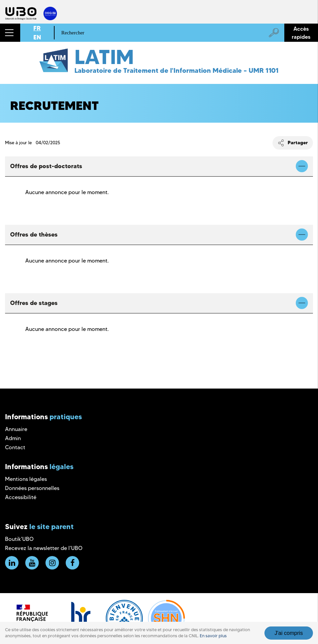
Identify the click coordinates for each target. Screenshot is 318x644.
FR (37, 28)
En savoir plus (213, 636)
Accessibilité (21, 497)
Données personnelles (32, 488)
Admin (13, 438)
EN (37, 37)
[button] (10, 33)
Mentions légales (26, 479)
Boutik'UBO (19, 539)
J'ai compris (289, 633)
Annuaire (16, 429)
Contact (15, 447)
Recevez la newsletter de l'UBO (44, 548)
